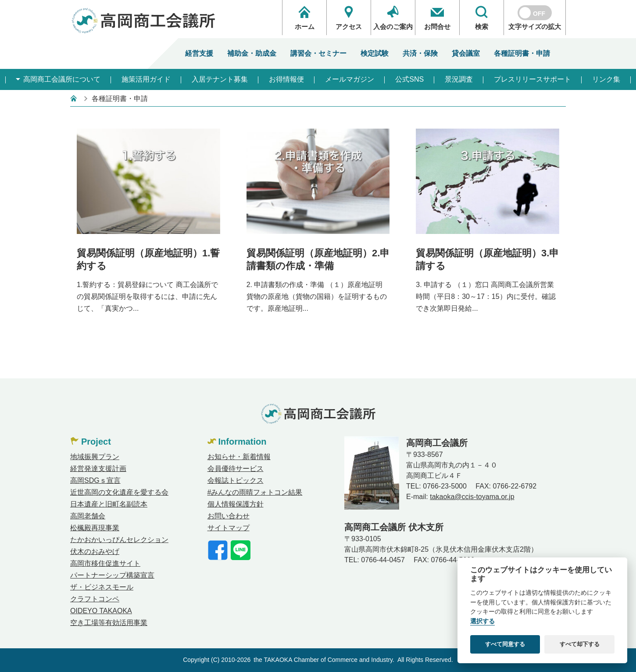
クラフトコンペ (95, 599)
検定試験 (375, 53)
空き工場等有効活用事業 (109, 623)
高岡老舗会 (88, 516)
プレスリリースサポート (532, 79)
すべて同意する (505, 644)
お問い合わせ (229, 516)
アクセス (349, 18)
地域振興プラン (95, 457)
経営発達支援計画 (98, 469)
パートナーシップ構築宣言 (112, 575)
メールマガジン (350, 79)
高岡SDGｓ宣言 (95, 480)
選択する (482, 621)
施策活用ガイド (146, 79)
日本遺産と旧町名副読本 (109, 504)
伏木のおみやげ (95, 552)
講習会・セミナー (318, 53)
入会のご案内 (393, 18)
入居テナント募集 (220, 79)
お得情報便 (286, 79)
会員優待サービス (236, 469)
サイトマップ (229, 528)
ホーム (304, 18)
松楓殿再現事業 (95, 528)
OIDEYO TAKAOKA (101, 611)
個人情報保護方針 (236, 504)
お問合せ (437, 18)
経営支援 (199, 53)
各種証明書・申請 (522, 53)
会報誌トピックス (236, 480)
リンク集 (606, 79)
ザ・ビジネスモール (102, 587)
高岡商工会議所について (61, 79)
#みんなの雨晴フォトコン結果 (255, 492)
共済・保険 (420, 53)
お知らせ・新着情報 (239, 457)
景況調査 (459, 79)
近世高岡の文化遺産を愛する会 (119, 492)
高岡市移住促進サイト (105, 563)
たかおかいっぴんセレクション (119, 540)
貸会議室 (466, 53)
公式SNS (409, 79)
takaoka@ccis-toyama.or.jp (472, 497)
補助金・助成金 (252, 53)
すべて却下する (580, 644)
